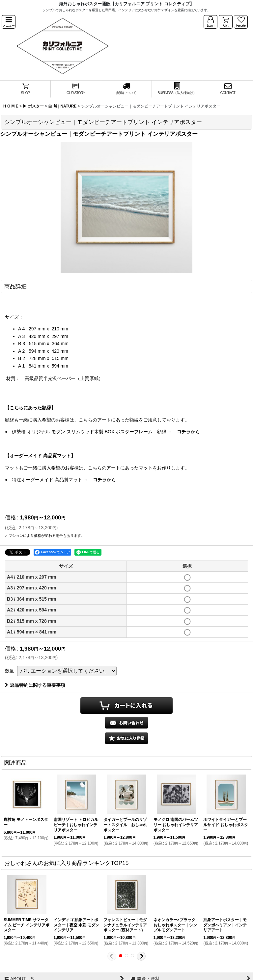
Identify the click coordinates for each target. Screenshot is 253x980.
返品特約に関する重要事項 (35, 685)
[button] (9, 22)
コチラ (184, 432)
